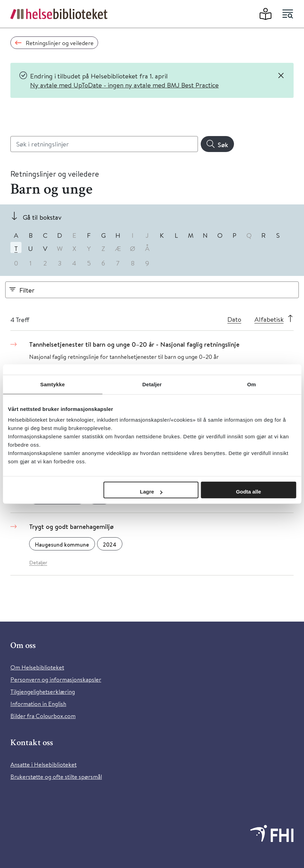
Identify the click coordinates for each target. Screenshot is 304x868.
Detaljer (38, 562)
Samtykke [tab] (53, 384)
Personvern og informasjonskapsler (56, 679)
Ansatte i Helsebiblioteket (44, 764)
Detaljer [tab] (152, 384)
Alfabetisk (269, 319)
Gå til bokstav (42, 217)
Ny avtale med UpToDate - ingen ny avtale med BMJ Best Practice (124, 85)
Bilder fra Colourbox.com (43, 716)
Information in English (38, 704)
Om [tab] (251, 384)
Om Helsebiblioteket (37, 667)
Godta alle (249, 492)
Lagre (151, 492)
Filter (27, 290)
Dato (234, 319)
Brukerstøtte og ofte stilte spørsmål (56, 777)
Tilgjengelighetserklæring (43, 692)
